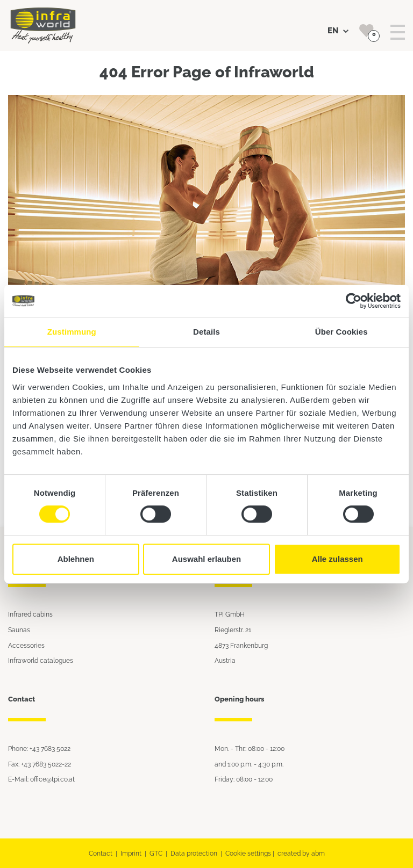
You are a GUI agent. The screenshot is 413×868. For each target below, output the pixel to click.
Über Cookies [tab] (341, 332)
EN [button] (338, 31)
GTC (156, 853)
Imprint (131, 853)
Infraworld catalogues (41, 660)
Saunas (19, 630)
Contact (101, 853)
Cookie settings (248, 853)
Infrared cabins (30, 614)
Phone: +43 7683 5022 (39, 748)
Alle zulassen (337, 559)
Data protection (194, 853)
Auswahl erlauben (206, 559)
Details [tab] (206, 332)
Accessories (26, 645)
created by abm (301, 853)
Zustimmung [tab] (72, 332)
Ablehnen (76, 559)
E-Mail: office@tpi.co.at (41, 779)
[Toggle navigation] (398, 32)
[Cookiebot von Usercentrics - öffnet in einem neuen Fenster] (354, 301)
